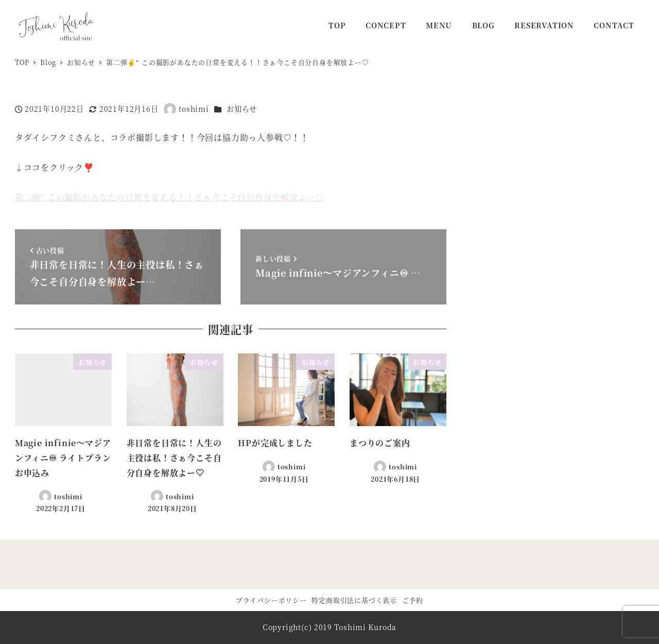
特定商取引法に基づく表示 (354, 600)
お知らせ (242, 109)
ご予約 (413, 600)
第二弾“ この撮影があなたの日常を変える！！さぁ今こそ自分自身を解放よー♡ (170, 197)
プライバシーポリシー (271, 600)
